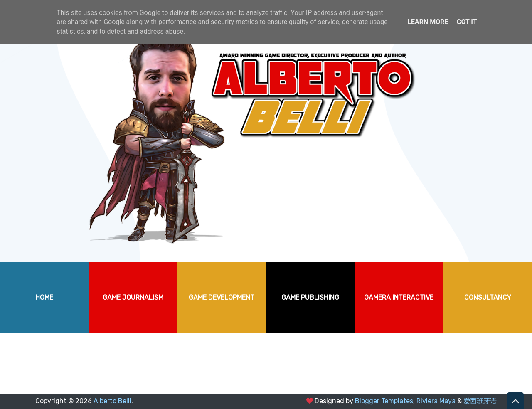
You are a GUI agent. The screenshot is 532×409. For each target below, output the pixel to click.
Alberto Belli (112, 401)
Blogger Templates (384, 401)
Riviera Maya (436, 401)
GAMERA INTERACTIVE (399, 297)
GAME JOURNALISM (133, 297)
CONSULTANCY (488, 297)
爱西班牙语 (480, 401)
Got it (467, 22)
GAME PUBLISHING (310, 297)
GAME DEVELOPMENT (222, 297)
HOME (44, 297)
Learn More (428, 22)
